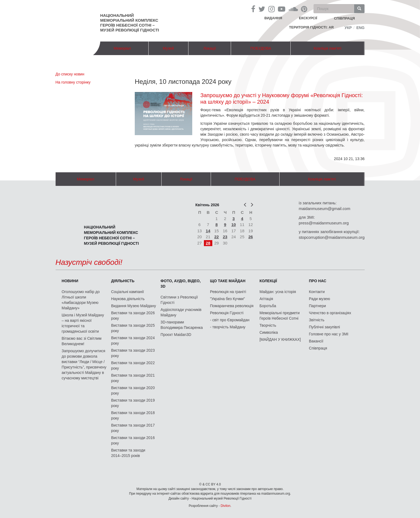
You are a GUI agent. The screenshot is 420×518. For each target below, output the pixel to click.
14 (208, 231)
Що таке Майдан (228, 281)
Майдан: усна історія (278, 292)
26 (251, 237)
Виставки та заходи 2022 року (133, 366)
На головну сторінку (73, 82)
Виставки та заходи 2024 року (133, 341)
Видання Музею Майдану (134, 306)
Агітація (266, 299)
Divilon (226, 506)
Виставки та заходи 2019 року (133, 403)
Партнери (317, 306)
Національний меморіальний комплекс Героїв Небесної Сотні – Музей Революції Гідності (130, 23)
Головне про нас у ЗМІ (328, 334)
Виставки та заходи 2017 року (133, 428)
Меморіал (122, 48)
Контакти (317, 292)
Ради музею (319, 299)
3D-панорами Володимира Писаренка (182, 325)
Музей (169, 48)
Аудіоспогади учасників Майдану (181, 312)
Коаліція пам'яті (328, 48)
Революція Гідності (227, 313)
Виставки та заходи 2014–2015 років (128, 453)
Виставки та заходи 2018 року (133, 415)
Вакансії (316, 341)
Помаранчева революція (232, 306)
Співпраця (318, 348)
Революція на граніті (228, 292)
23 (225, 237)
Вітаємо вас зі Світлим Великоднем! (81, 341)
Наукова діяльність (128, 299)
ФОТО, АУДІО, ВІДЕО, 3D (181, 284)
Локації (210, 48)
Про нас (318, 281)
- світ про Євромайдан (230, 320)
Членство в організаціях (330, 313)
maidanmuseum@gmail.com (325, 209)
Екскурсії (308, 18)
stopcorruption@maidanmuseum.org (332, 237)
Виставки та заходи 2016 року (133, 440)
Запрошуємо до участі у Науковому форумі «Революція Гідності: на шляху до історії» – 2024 (282, 98)
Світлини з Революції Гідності (179, 300)
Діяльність (123, 281)
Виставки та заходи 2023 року (133, 353)
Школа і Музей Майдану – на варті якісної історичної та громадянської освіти (83, 323)
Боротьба (268, 306)
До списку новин (70, 74)
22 (217, 237)
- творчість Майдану (228, 327)
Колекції (268, 281)
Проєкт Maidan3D (176, 335)
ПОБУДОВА (261, 48)
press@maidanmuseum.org (324, 223)
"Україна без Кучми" (228, 299)
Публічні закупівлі (324, 327)
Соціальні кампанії (128, 292)
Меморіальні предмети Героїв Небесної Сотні (280, 316)
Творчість (268, 325)
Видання (273, 18)
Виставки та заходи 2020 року (133, 390)
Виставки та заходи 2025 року (133, 328)
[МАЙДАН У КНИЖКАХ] (280, 339)
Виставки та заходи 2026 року (133, 316)
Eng (360, 28)
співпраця (344, 18)
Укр (348, 28)
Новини (70, 281)
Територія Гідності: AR (311, 27)
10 (234, 225)
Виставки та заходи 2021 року (133, 378)
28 (208, 243)
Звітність (317, 320)
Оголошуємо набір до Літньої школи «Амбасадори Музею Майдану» (81, 300)
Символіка (269, 332)
